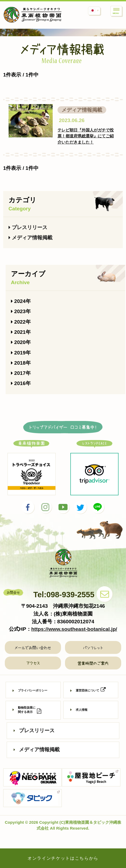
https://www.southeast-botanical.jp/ (74, 629)
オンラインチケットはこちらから (63, 858)
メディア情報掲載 (30, 238)
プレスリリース (28, 227)
